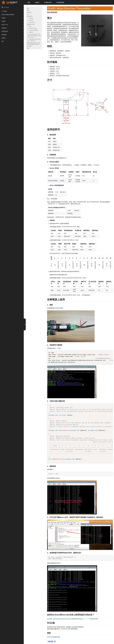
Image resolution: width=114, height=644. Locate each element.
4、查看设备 (30, 32)
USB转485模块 (59, 308)
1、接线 (29, 26)
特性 (28, 10)
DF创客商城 (60, 2)
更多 (28, 48)
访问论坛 (66, 629)
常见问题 (29, 46)
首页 (29, 2)
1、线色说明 (30, 18)
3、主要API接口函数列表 (33, 30)
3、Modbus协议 (31, 22)
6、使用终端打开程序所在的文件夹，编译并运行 (34, 40)
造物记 (37, 2)
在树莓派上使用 (31, 24)
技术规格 (29, 12)
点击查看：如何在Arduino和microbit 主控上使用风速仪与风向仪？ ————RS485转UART (73, 619)
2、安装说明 (30, 20)
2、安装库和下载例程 (32, 28)
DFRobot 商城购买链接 (54, 637)
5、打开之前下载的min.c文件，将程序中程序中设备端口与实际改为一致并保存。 (34, 36)
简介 (28, 8)
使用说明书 (30, 16)
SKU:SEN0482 (52, 12)
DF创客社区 (48, 2)
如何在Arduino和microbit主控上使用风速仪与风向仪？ (34, 43)
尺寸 (28, 14)
